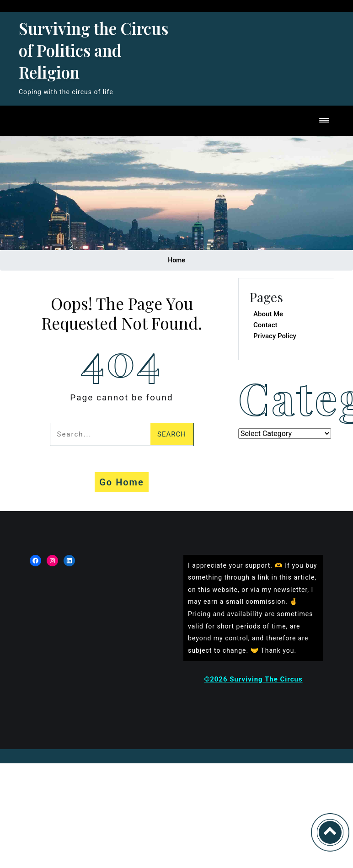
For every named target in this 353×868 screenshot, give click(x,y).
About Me (268, 314)
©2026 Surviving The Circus (253, 679)
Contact (265, 325)
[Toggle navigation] (324, 121)
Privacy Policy (275, 336)
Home (176, 260)
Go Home (122, 482)
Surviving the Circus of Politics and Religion (94, 50)
